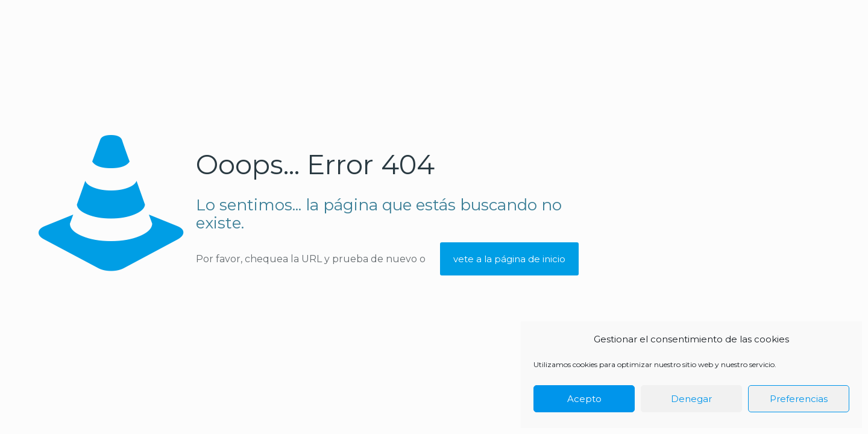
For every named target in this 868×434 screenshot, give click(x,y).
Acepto (584, 399)
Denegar (691, 399)
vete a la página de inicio (509, 259)
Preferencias (799, 399)
